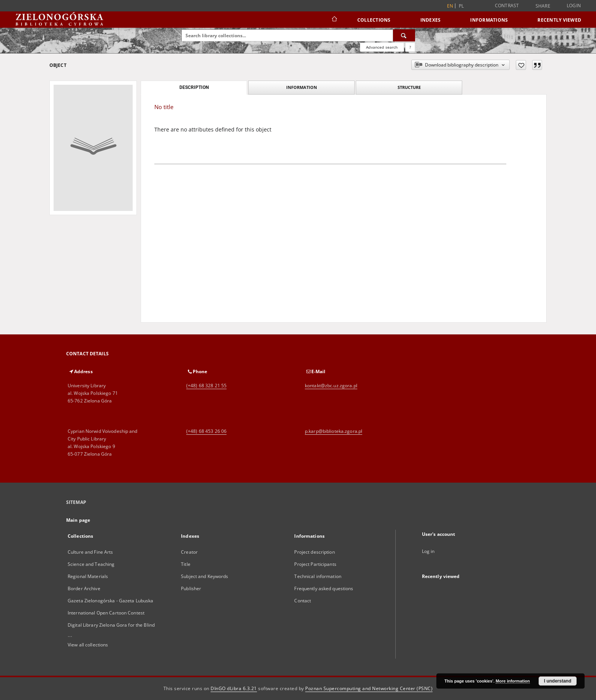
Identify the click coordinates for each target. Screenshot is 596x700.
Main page (78, 520)
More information (513, 681)
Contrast (507, 6)
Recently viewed (559, 20)
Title (186, 564)
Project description (314, 552)
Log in (428, 551)
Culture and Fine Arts (90, 552)
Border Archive (84, 588)
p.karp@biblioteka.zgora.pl (334, 431)
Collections (374, 20)
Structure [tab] (409, 87)
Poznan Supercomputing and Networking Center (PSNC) (369, 688)
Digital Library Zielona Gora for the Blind (111, 625)
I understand (558, 681)
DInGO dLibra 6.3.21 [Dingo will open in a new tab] (234, 688)
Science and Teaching (91, 564)
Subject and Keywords (204, 576)
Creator (189, 552)
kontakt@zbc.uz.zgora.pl (331, 386)
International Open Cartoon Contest (106, 613)
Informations (489, 20)
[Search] (404, 35)
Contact (303, 601)
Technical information (318, 576)
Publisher (191, 588)
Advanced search (382, 47)
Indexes (431, 20)
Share (543, 6)
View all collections (88, 645)
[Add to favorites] (521, 65)
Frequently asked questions (324, 588)
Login (574, 6)
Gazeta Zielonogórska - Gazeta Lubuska (110, 601)
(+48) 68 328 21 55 (206, 386)
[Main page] (334, 20)
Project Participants (315, 564)
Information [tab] (302, 87)
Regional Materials (88, 576)
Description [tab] (194, 87)
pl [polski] (461, 6)
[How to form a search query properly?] (410, 47)
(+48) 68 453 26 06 (206, 431)
